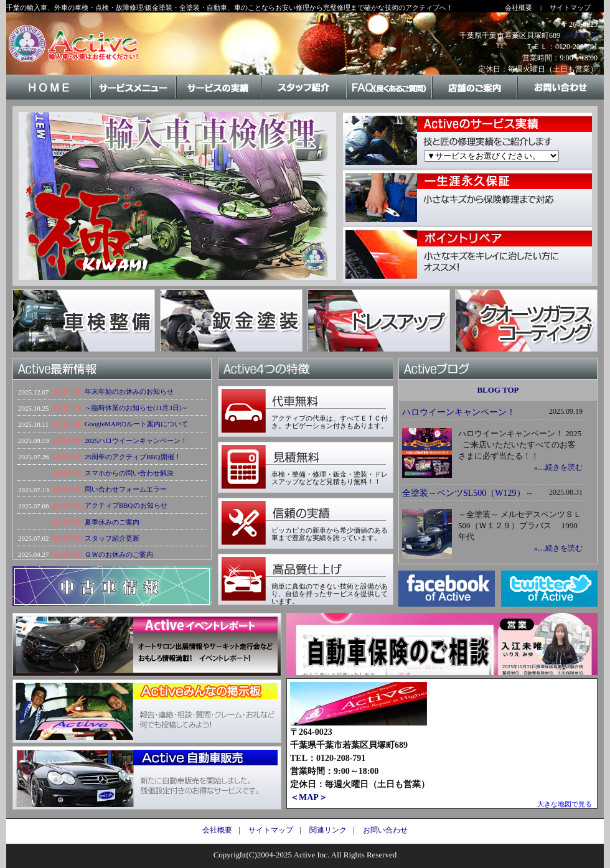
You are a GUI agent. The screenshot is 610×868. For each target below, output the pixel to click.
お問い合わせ (561, 99)
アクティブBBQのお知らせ (126, 505)
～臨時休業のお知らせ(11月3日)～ (136, 408)
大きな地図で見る (565, 804)
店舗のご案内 (475, 99)
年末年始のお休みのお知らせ (129, 391)
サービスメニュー (134, 99)
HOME (49, 99)
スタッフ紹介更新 (112, 538)
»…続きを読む (558, 467)
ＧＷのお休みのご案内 (119, 554)
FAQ (390, 99)
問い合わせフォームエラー (126, 489)
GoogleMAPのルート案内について (136, 424)
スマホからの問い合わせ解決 (129, 473)
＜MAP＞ (309, 797)
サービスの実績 (219, 99)
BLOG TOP (498, 390)
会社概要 (518, 7)
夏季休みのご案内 (112, 522)
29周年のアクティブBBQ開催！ (133, 457)
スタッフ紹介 (305, 99)
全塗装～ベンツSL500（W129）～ (468, 493)
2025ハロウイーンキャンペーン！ (136, 441)
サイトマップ (570, 7)
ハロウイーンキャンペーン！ (459, 412)
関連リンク (328, 830)
